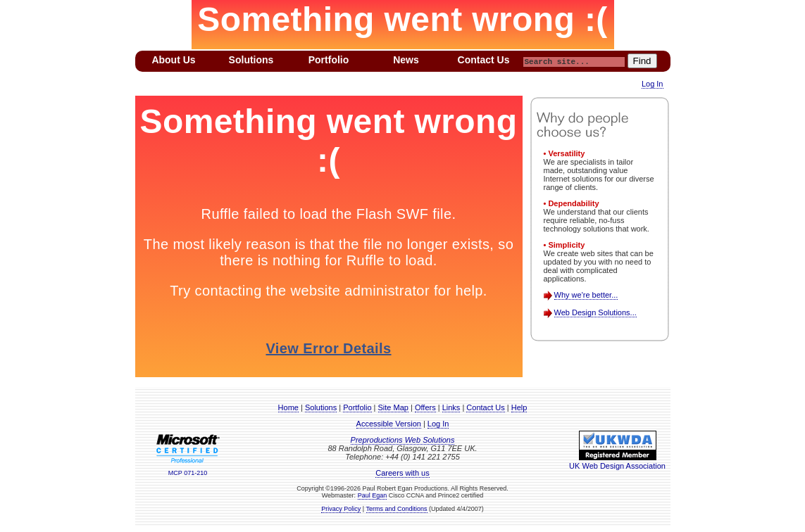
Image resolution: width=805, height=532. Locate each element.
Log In (653, 84)
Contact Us (485, 407)
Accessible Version (389, 424)
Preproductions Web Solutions (403, 440)
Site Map (393, 407)
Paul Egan (373, 495)
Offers (425, 407)
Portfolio (357, 407)
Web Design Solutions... (595, 312)
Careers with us (402, 473)
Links (451, 407)
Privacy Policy (341, 509)
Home (288, 407)
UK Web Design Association (617, 462)
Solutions (321, 407)
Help (519, 407)
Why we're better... (586, 295)
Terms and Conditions (397, 509)
